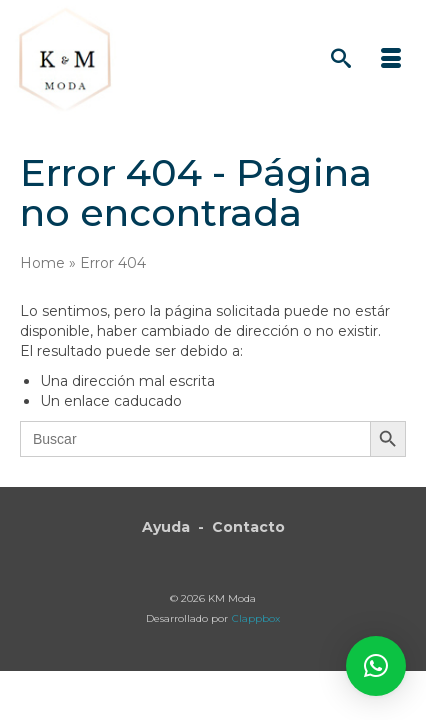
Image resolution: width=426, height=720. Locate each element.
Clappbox (256, 618)
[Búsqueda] (341, 60)
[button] (376, 666)
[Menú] (391, 60)
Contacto (248, 527)
